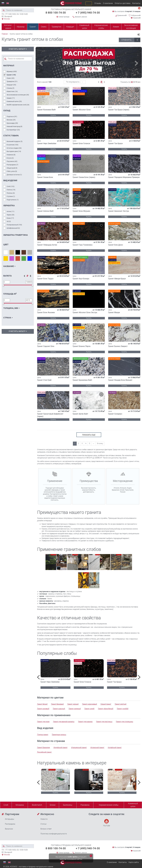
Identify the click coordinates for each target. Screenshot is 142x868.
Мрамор (21, 27)
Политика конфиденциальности (54, 834)
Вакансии (9, 829)
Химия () (11, 98)
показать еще (89, 435)
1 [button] (85, 72)
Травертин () (12, 81)
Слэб (6, 805)
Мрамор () (12, 71)
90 (136, 82)
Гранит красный (59, 709)
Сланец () (10, 88)
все (139, 82)
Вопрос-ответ (46, 829)
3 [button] (90, 72)
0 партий (128, 11)
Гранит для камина (85, 722)
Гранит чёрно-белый (106, 709)
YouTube (106, 823)
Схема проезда (64, 17)
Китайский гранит (115, 748)
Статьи (43, 824)
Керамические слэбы (101, 27)
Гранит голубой (123, 709)
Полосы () (11, 193)
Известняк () (12, 91)
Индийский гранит (61, 748)
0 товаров (137, 11)
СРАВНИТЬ (131, 40)
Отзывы (98, 3)
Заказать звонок (81, 17)
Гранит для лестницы (104, 722)
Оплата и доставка (123, 3)
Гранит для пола (43, 722)
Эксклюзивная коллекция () (18, 95)
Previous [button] (41, 63)
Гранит (33, 27)
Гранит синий (89, 709)
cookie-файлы (73, 857)
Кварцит (70, 27)
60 (134, 82)
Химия (116, 27)
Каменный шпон (84, 27)
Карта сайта (134, 862)
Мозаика (20, 805)
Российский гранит (44, 752)
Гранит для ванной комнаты (64, 722)
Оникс (44, 27)
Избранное (136, 15)
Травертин (56, 27)
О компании (108, 3)
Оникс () (11, 78)
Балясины (68, 805)
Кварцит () (11, 85)
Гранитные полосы (59, 735)
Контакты (136, 3)
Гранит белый (42, 704)
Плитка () (11, 190)
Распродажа (10, 824)
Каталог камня (8, 27)
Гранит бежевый (57, 704)
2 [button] (88, 72)
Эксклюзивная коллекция (131, 27)
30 (132, 82)
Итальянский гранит (79, 748)
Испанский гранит (97, 748)
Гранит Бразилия (43, 748)
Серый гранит (106, 704)
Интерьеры (10, 819)
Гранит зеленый (75, 709)
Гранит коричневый (90, 704)
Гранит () (11, 75)
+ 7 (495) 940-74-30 (88, 13)
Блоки (53, 805)
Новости (44, 819)
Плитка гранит (43, 735)
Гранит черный (73, 704)
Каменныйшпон (133, 805)
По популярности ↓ (73, 82)
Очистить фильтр (18, 49)
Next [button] (136, 63)
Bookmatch (37, 805)
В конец (100, 443)
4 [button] (92, 72)
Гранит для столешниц (125, 722)
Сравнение (121, 15)
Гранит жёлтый (121, 704)
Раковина (85, 805)
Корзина (137, 18)
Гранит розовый (43, 709)
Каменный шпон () (14, 101)
